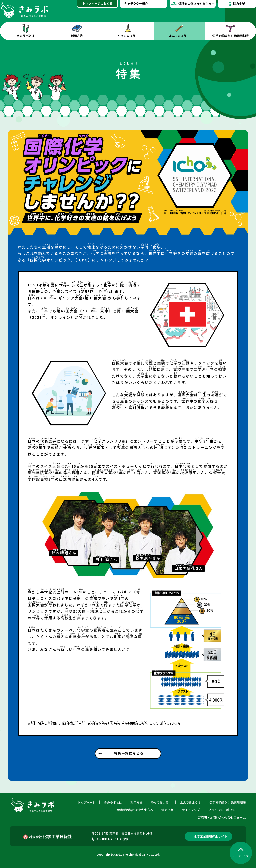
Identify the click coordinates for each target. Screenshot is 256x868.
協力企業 (237, 3)
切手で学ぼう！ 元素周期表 (230, 31)
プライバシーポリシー (223, 810)
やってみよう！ (128, 31)
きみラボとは (26, 31)
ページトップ (241, 856)
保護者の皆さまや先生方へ (193, 3)
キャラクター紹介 (136, 3)
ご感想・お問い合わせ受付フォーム (222, 817)
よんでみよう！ (179, 31)
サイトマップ (191, 810)
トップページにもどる (97, 3)
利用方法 (77, 31)
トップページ (87, 802)
